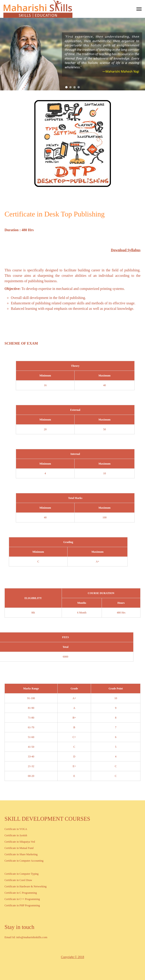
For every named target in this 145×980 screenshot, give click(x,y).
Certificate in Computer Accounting (24, 861)
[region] (72, 54)
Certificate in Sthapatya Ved (20, 842)
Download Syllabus (126, 250)
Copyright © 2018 (72, 957)
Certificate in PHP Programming (22, 905)
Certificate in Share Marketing (21, 854)
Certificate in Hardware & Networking (26, 886)
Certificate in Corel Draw (18, 880)
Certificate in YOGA (16, 829)
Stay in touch (19, 927)
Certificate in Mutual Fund (19, 848)
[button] (66, 87)
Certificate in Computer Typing (22, 874)
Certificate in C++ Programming (22, 899)
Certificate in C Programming (21, 893)
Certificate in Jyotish (16, 835)
